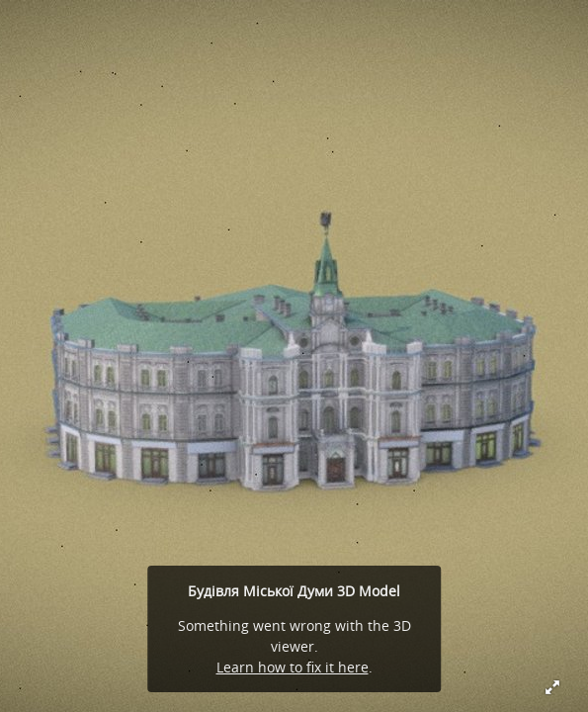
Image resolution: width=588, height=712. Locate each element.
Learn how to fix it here (293, 667)
